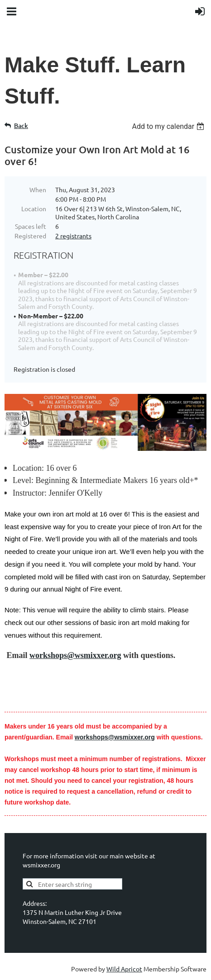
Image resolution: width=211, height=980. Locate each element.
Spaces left (31, 226)
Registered (30, 236)
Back (21, 125)
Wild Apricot (124, 969)
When (38, 189)
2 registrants (73, 236)
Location (34, 208)
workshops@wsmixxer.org (75, 655)
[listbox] (169, 126)
